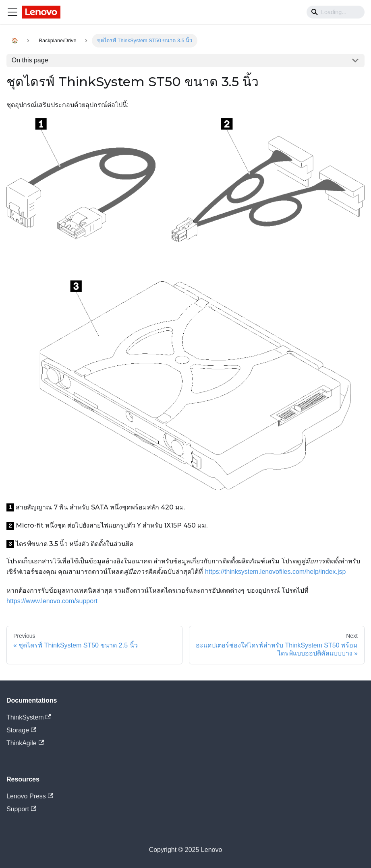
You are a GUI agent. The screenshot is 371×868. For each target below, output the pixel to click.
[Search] (336, 12)
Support (21, 809)
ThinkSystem (29, 717)
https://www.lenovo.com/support (52, 601)
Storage (21, 730)
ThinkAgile (25, 743)
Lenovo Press (30, 796)
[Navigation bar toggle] (12, 12)
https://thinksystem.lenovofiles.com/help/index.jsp (276, 572)
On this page (30, 60)
